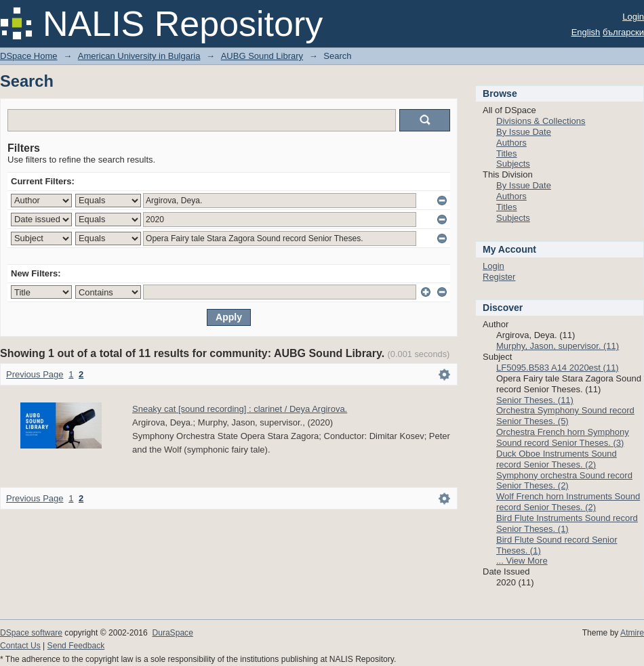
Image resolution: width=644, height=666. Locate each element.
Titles (507, 153)
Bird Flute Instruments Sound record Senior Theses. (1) (567, 523)
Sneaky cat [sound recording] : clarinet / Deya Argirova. (240, 409)
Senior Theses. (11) (535, 400)
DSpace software (31, 633)
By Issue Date (524, 132)
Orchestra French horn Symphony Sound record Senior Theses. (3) (563, 437)
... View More (522, 561)
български (623, 32)
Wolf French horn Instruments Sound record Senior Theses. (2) (568, 502)
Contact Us (20, 646)
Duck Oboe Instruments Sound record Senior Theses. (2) (557, 459)
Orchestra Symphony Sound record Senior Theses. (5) (565, 416)
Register (499, 277)
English (586, 32)
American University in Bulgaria (139, 56)
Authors (511, 143)
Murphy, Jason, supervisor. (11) (558, 346)
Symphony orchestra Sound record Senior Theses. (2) (564, 481)
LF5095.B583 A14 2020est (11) (558, 368)
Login (633, 17)
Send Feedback (76, 646)
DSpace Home (29, 56)
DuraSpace (172, 633)
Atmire (632, 633)
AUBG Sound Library (262, 56)
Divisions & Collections (541, 121)
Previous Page (35, 374)
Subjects (513, 164)
